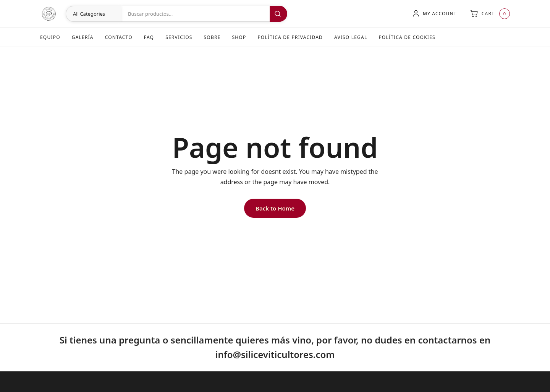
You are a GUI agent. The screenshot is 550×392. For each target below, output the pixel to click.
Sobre (212, 37)
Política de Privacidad (290, 37)
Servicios (179, 37)
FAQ (149, 37)
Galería (83, 37)
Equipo (50, 37)
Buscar (278, 14)
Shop (239, 37)
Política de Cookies (407, 37)
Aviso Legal (351, 37)
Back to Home (275, 208)
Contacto (119, 37)
